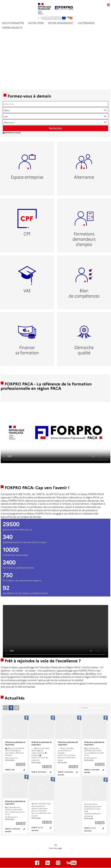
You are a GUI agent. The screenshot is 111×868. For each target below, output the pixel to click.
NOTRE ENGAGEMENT (61, 23)
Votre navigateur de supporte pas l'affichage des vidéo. (55, 433)
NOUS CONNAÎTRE (13, 23)
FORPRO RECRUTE (12, 28)
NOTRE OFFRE (36, 23)
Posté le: (10, 770)
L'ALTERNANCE (86, 23)
